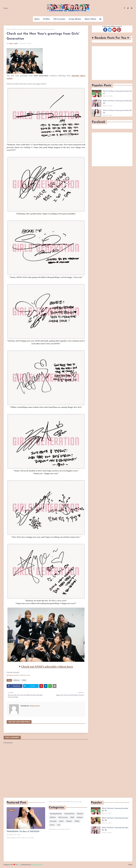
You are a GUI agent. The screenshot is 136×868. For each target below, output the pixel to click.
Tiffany (77, 821)
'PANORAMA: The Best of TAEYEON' (23, 832)
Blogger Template (37, 865)
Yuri (59, 825)
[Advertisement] (112, 63)
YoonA (52, 825)
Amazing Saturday (56, 814)
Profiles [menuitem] (47, 19)
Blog (19, 865)
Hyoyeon (80, 814)
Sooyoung (53, 821)
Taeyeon (69, 821)
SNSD (14, 29)
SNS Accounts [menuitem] (59, 19)
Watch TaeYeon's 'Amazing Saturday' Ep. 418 (115, 819)
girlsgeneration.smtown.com (18, 675)
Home (6, 8)
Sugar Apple (13, 43)
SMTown (16, 680)
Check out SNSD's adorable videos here (47, 667)
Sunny (61, 821)
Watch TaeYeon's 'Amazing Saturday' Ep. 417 (117, 92)
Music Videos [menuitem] (90, 19)
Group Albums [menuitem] (75, 19)
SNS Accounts (63, 817)
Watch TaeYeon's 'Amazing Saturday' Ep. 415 (117, 112)
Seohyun (80, 817)
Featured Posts (69, 814)
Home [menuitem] (37, 19)
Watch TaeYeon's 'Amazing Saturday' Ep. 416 (117, 102)
